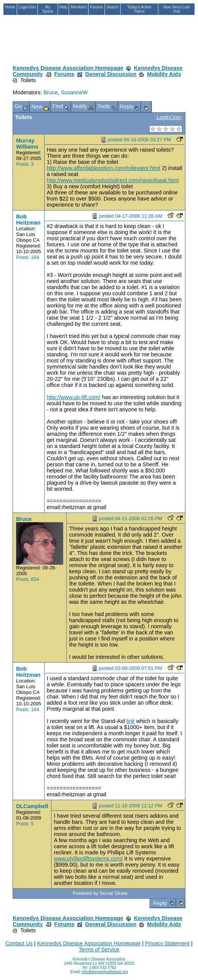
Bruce (51, 92)
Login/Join (169, 117)
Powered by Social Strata (100, 893)
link (130, 721)
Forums (64, 74)
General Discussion (111, 74)
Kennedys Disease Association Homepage (68, 68)
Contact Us (19, 943)
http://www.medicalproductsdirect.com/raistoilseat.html (113, 180)
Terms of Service (99, 949)
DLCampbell (32, 806)
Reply (160, 903)
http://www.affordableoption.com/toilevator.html (104, 168)
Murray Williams (27, 144)
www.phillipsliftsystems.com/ (88, 859)
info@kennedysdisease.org (105, 972)
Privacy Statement (167, 943)
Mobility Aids (164, 74)
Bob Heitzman (28, 220)
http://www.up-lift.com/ (74, 397)
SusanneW (74, 92)
